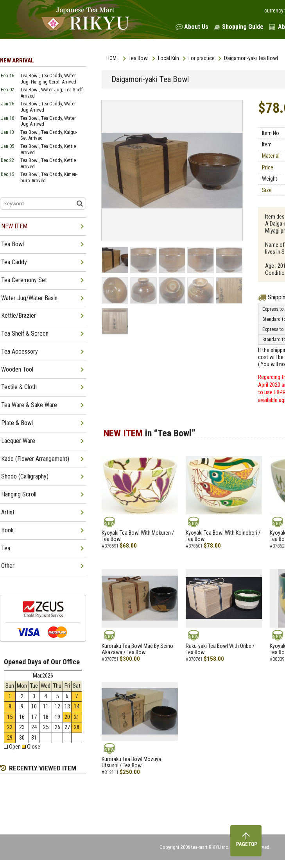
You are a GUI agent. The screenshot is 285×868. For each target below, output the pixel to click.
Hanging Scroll (19, 494)
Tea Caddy (14, 262)
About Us (196, 27)
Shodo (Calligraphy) (25, 476)
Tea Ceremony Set (24, 280)
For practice (202, 58)
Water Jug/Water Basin (29, 298)
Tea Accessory (20, 351)
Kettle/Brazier (19, 316)
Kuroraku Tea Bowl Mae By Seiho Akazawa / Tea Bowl (137, 649)
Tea (6, 548)
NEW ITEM (14, 226)
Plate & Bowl (17, 423)
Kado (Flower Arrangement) (35, 459)
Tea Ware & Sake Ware (29, 405)
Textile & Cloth (19, 387)
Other (8, 566)
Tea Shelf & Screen (25, 334)
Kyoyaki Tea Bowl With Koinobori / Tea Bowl (223, 536)
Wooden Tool (17, 369)
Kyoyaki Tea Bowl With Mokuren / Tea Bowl (138, 536)
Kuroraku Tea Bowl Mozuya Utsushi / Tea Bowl (131, 762)
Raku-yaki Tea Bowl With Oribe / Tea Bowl (220, 649)
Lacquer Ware (18, 441)
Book (7, 530)
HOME (113, 58)
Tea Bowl (139, 58)
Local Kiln (168, 58)
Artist (8, 512)
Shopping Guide (243, 27)
